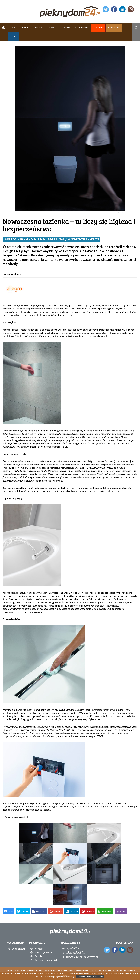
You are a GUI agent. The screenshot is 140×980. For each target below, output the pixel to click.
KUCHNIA (26, 28)
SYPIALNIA (53, 28)
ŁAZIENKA (39, 28)
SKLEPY (14, 36)
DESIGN (67, 28)
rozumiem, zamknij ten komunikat (90, 977)
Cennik (38, 956)
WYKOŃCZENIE (81, 28)
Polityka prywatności (46, 960)
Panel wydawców (44, 952)
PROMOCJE (98, 28)
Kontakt (39, 949)
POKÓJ (13, 28)
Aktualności (19, 949)
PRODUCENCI (114, 28)
